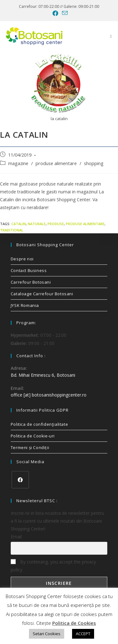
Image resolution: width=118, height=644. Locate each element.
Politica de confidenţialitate (39, 424)
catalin (19, 224)
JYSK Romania (25, 305)
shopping (94, 163)
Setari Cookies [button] (47, 634)
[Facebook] (20, 480)
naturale (37, 224)
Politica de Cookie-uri (33, 436)
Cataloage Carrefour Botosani (42, 294)
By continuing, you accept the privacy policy (53, 566)
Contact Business (29, 270)
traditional (12, 230)
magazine (18, 163)
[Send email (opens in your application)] (64, 13)
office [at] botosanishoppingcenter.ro (49, 395)
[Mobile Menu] (111, 36)
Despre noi (22, 259)
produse (56, 224)
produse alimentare (56, 163)
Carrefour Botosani (31, 282)
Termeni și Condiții (30, 447)
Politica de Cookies (74, 623)
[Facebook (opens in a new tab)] (55, 13)
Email (16, 537)
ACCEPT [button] (83, 634)
